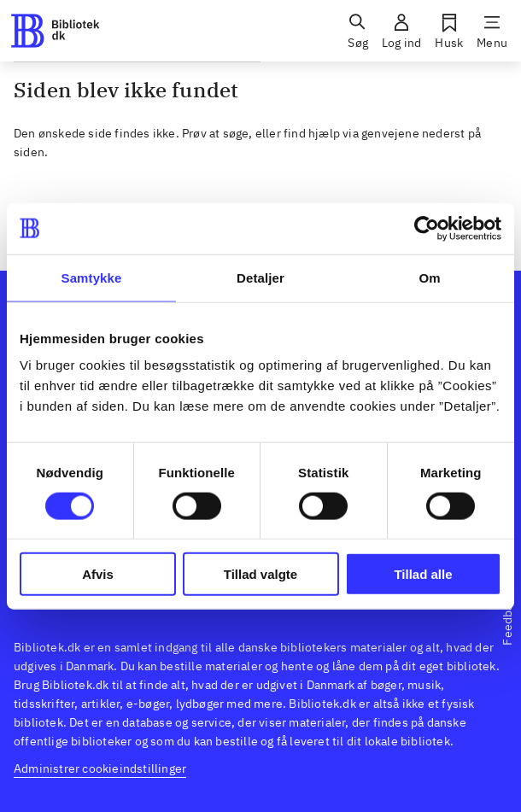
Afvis (98, 574)
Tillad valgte (260, 574)
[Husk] (449, 31)
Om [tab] (429, 277)
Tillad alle (423, 574)
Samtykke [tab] (92, 277)
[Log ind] (401, 31)
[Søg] (358, 31)
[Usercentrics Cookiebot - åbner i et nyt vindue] (427, 228)
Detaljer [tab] (260, 277)
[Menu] (492, 31)
